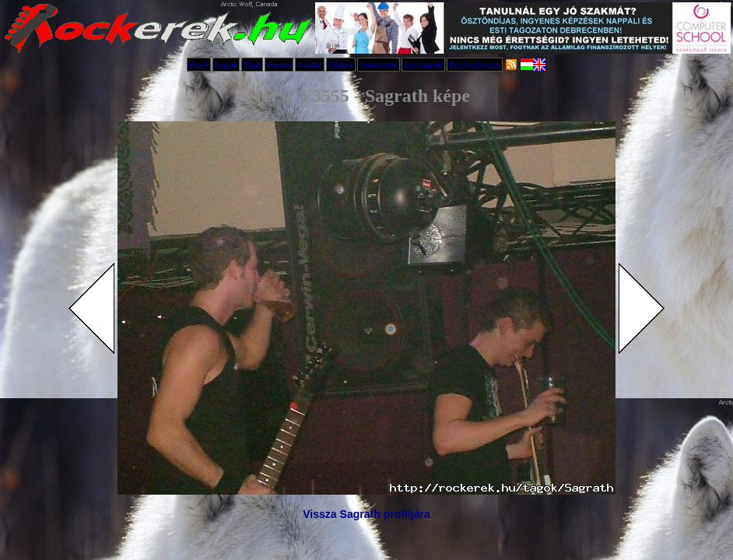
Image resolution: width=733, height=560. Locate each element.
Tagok (226, 65)
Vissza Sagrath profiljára (366, 514)
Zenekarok (423, 65)
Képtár (310, 65)
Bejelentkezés (475, 65)
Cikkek (341, 65)
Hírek (199, 65)
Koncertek (379, 65)
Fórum (279, 65)
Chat (252, 65)
